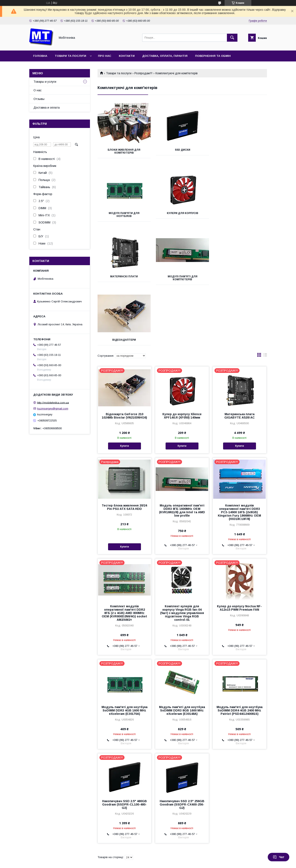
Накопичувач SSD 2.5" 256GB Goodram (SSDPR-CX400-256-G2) (182, 741)
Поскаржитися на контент (139, 862)
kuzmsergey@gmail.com (53, 409)
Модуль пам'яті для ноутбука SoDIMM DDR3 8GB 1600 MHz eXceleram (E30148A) (182, 647)
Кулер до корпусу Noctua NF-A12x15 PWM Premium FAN (239, 545)
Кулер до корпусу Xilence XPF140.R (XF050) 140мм (182, 352)
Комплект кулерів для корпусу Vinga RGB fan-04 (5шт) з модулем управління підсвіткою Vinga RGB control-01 (182, 550)
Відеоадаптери (124, 276)
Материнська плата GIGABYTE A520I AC (240, 352)
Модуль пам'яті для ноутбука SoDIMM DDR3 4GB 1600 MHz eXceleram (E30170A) (125, 647)
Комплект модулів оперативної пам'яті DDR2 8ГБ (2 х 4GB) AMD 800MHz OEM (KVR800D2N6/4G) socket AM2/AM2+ (124, 550)
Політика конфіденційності (172, 862)
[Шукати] (232, 38)
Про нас (105, 56)
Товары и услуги (45, 82)
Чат (279, 857)
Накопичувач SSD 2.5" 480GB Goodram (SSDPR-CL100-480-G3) (125, 741)
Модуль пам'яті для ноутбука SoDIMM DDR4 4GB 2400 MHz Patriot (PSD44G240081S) (240, 647)
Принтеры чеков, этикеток (39, 838)
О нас (38, 90)
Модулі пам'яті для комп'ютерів (240, 215)
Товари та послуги (70, 56)
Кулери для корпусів (124, 213)
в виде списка (265, 292)
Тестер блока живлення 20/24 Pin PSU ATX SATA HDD (124, 444)
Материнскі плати (182, 213)
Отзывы (39, 99)
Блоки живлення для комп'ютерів (124, 151)
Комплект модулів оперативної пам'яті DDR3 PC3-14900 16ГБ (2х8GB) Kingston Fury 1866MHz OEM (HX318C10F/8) (239, 449)
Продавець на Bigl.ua (148, 859)
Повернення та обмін (213, 56)
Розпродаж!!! (143, 73)
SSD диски (182, 150)
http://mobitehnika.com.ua (53, 402)
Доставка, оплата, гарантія (165, 56)
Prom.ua (168, 855)
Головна (40, 56)
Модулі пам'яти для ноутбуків (240, 151)
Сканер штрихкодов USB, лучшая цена (48, 832)
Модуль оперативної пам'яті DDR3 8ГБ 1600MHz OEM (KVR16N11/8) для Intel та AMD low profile (182, 447)
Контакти (127, 56)
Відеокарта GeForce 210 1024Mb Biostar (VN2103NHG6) (124, 352)
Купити (125, 383)
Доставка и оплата (47, 108)
